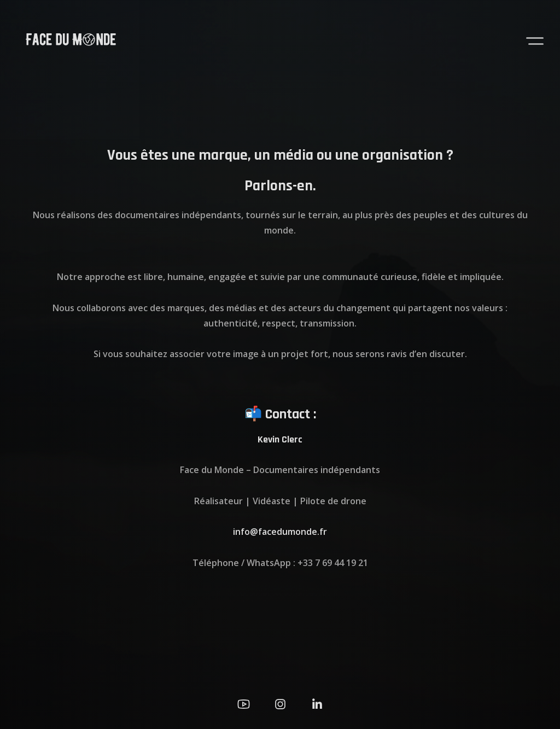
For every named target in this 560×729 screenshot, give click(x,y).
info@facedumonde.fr (280, 532)
